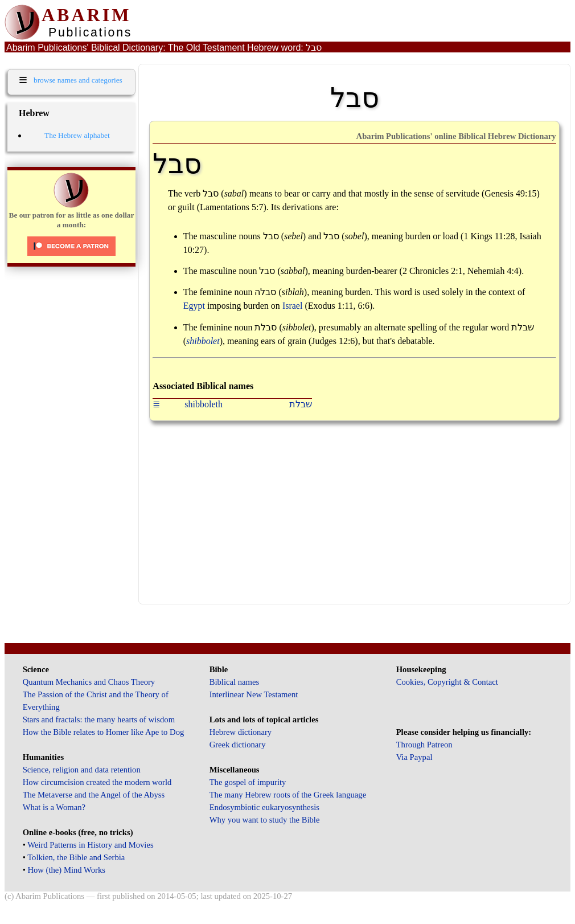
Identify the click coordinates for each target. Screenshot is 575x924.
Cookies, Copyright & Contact (447, 682)
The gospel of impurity (248, 782)
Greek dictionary (238, 745)
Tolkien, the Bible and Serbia (76, 857)
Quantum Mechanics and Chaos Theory (89, 682)
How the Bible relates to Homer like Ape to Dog (104, 732)
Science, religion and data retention (82, 770)
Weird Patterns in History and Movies (90, 845)
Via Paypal (414, 757)
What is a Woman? (54, 807)
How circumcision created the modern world (97, 782)
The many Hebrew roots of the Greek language (288, 795)
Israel (293, 306)
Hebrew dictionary (241, 732)
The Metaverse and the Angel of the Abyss (94, 795)
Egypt (194, 306)
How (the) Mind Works (66, 870)
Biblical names (235, 682)
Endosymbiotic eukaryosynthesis (264, 807)
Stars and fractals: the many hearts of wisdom (99, 719)
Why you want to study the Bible (265, 820)
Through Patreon (424, 745)
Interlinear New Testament (254, 694)
